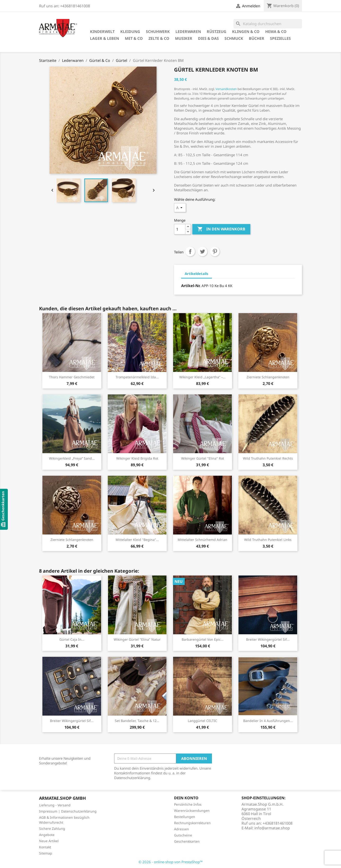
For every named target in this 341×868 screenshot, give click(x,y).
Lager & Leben (105, 38)
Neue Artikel (49, 841)
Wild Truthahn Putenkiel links (268, 540)
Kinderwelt (102, 32)
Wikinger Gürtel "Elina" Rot (203, 458)
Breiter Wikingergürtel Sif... (268, 639)
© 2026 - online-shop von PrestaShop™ (171, 862)
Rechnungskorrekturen (192, 823)
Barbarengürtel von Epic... (203, 639)
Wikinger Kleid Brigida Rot (137, 458)
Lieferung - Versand (55, 805)
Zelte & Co (159, 38)
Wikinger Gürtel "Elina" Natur (137, 639)
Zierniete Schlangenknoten (268, 377)
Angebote (47, 835)
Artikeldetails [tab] (197, 274)
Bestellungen (185, 817)
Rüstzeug (217, 32)
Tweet (202, 251)
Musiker (184, 38)
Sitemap (46, 853)
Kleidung (130, 32)
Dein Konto (186, 798)
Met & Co (134, 38)
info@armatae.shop (272, 828)
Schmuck (234, 38)
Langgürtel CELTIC (202, 721)
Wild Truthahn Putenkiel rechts (268, 458)
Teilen (190, 251)
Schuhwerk (158, 32)
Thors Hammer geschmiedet (72, 377)
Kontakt (45, 847)
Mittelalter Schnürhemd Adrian (202, 540)
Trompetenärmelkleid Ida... (137, 377)
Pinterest (215, 251)
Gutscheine (183, 835)
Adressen (182, 829)
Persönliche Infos (188, 804)
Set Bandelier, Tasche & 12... (137, 721)
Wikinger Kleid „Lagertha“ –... (202, 377)
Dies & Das (208, 38)
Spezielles (280, 38)
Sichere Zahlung (52, 829)
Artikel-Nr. (191, 286)
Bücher (257, 38)
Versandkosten (226, 89)
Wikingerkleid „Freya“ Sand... (72, 458)
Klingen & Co (246, 32)
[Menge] (180, 229)
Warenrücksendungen (192, 811)
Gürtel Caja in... (72, 639)
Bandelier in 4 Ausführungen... (268, 721)
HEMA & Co (276, 32)
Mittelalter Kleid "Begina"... (137, 540)
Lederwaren (188, 32)
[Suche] (268, 24)
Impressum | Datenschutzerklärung (68, 811)
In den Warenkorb (221, 229)
